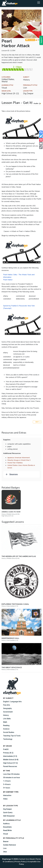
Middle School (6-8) (11, 760)
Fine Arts (7, 705)
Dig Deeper (7, 809)
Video (5, 799)
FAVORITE (30, 40)
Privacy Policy (20, 862)
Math (5, 722)
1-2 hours (7, 781)
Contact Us (23, 859)
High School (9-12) (10, 763)
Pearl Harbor (8, 280)
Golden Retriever (10, 845)
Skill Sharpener (9, 816)
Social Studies (9, 732)
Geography (7, 708)
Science (6, 729)
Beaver (6, 841)
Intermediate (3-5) (10, 756)
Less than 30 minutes (11, 774)
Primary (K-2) (8, 753)
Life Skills (7, 719)
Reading (6, 725)
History (6, 715)
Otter (5, 852)
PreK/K (6, 749)
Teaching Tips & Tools (12, 736)
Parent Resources (10, 766)
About (32, 859)
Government (8, 712)
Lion (5, 848)
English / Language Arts (12, 702)
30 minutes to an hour (12, 778)
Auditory (6, 824)
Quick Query (8, 812)
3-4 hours (7, 784)
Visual (6, 834)
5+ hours (7, 788)
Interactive (7, 795)
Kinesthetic (7, 827)
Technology (8, 739)
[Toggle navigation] (39, 2)
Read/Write (7, 830)
